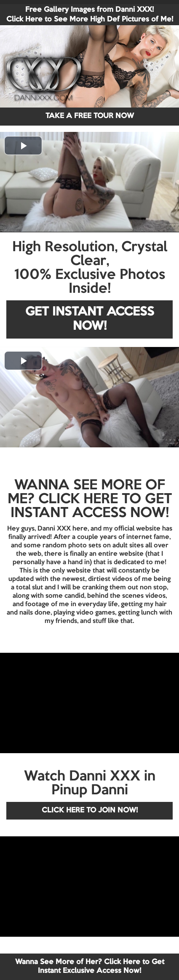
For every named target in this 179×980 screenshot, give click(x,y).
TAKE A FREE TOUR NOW (90, 116)
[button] (23, 146)
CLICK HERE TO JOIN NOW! (90, 811)
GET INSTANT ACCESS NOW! (90, 319)
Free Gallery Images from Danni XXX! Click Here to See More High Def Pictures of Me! (90, 15)
